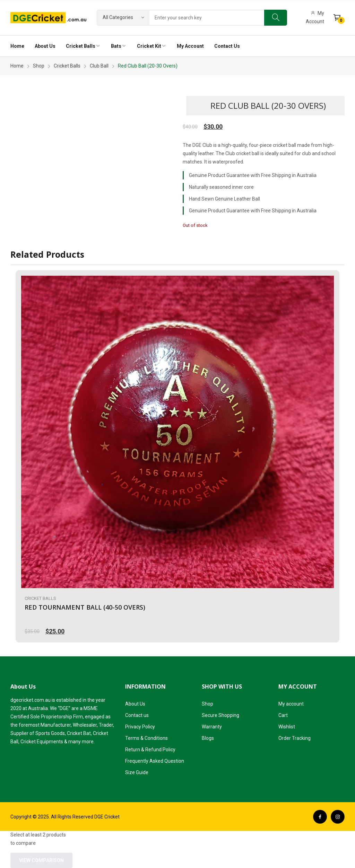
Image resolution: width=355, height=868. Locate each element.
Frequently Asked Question (155, 761)
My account (291, 704)
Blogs (208, 738)
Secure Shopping (220, 715)
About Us (135, 704)
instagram (338, 817)
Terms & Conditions (146, 738)
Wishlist (287, 727)
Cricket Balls (40, 598)
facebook (320, 817)
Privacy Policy (140, 727)
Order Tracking (295, 738)
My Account (315, 17)
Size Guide (137, 772)
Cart (283, 715)
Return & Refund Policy (150, 750)
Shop (207, 704)
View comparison (41, 860)
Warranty (212, 727)
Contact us (137, 715)
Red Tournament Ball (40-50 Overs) (85, 607)
